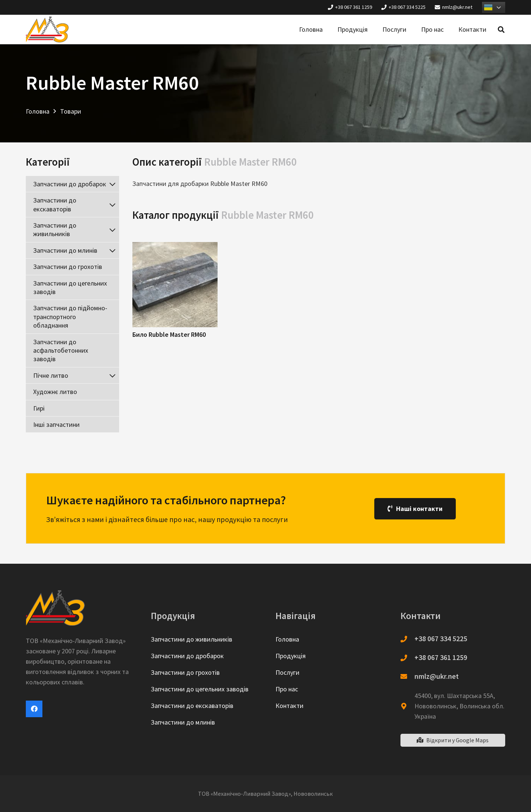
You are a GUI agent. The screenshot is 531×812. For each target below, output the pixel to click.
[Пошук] (501, 30)
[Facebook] (34, 709)
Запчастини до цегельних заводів (200, 689)
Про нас (287, 689)
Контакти (289, 706)
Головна (287, 639)
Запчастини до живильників (192, 639)
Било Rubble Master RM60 (169, 334)
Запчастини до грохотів (185, 672)
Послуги (287, 672)
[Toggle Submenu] (113, 184)
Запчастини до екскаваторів (192, 706)
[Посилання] (47, 30)
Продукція (291, 656)
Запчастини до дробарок (187, 656)
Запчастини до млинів (183, 722)
